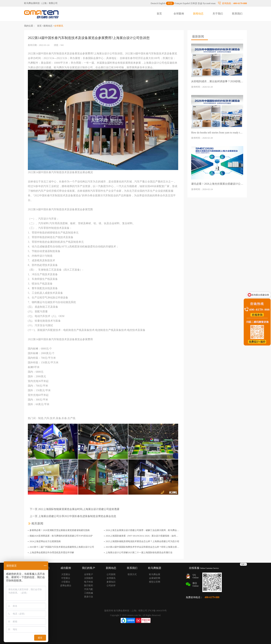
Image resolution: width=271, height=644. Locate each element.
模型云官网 (155, 582)
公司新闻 (111, 574)
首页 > (40, 26)
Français (178, 3)
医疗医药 (89, 586)
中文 (170, 3)
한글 (200, 3)
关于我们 (218, 14)
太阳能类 (89, 578)
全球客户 (89, 574)
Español (186, 3)
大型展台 (66, 574)
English (162, 3)
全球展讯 (111, 578)
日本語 (194, 3)
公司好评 (111, 586)
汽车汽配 (89, 589)
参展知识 (111, 582)
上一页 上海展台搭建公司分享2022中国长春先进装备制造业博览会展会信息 (73, 516)
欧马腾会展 (155, 574)
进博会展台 (66, 586)
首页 (159, 14)
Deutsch (154, 3)
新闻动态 (198, 14)
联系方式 (132, 574)
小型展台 (66, 582)
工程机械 (89, 593)
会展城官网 (155, 578)
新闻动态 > (49, 26)
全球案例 (179, 14)
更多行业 (89, 597)
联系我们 (237, 14)
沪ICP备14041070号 (157, 611)
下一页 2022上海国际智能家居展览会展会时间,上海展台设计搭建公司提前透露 (75, 509)
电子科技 (89, 582)
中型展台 (66, 578)
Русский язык (209, 3)
